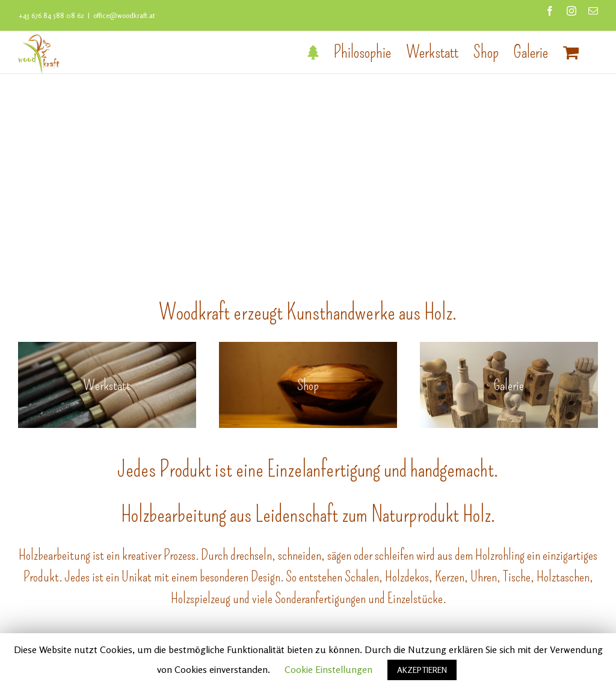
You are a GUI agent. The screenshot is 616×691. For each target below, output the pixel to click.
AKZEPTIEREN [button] (422, 670)
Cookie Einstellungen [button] (328, 669)
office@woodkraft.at (124, 15)
